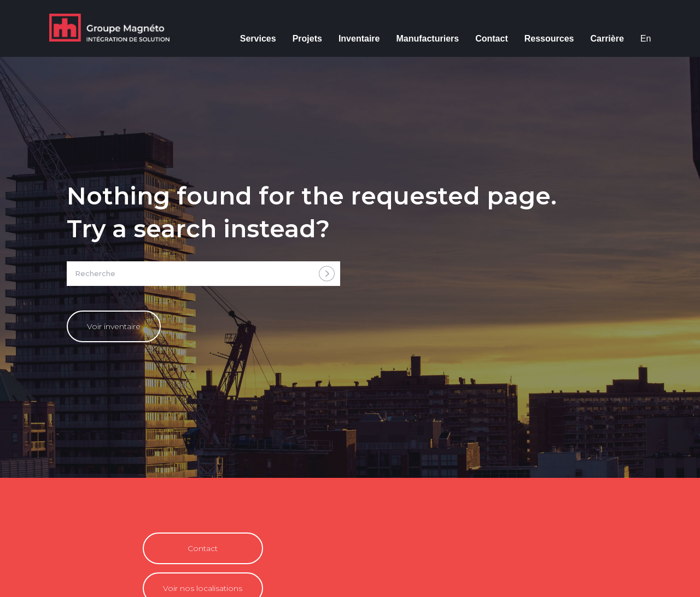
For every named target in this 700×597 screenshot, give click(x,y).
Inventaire (359, 39)
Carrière (607, 39)
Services (258, 39)
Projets (307, 39)
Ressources (549, 39)
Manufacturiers (427, 39)
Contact (492, 39)
